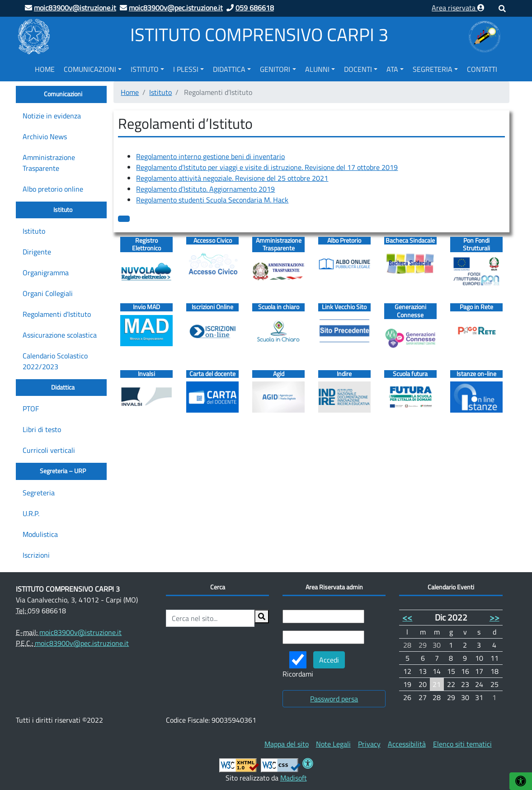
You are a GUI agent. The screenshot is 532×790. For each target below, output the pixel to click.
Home (45, 69)
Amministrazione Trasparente (49, 163)
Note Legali (333, 744)
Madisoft (294, 778)
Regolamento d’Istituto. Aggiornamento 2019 (205, 189)
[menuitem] (45, 68)
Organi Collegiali (48, 293)
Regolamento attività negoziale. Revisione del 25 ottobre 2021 (232, 178)
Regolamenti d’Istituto (57, 314)
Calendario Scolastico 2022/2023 (55, 361)
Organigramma (46, 273)
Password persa (334, 699)
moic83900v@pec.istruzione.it (82, 643)
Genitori (275, 69)
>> (494, 617)
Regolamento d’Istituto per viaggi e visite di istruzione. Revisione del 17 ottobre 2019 (267, 167)
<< (407, 617)
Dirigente (37, 252)
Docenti (358, 69)
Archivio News (45, 136)
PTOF (31, 409)
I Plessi (186, 69)
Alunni (317, 69)
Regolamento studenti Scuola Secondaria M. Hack (212, 200)
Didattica (229, 69)
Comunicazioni (90, 69)
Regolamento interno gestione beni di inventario (210, 156)
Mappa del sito (287, 744)
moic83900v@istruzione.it (80, 632)
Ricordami (298, 665)
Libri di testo (42, 429)
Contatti (482, 69)
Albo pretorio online (53, 189)
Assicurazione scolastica (60, 335)
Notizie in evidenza (52, 116)
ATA (392, 69)
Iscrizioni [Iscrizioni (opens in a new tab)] (36, 555)
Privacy (369, 744)
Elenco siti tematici (462, 744)
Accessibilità (407, 744)
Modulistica (40, 534)
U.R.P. (31, 513)
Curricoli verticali (49, 450)
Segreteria (433, 69)
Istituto (145, 69)
